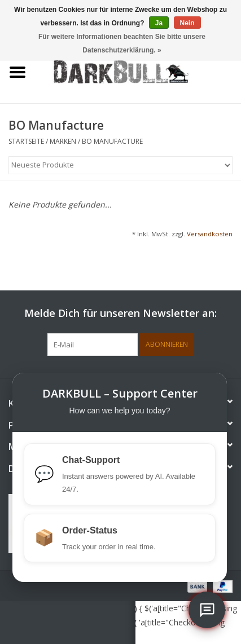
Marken (63, 141)
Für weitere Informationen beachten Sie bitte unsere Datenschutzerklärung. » (122, 43)
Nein (187, 23)
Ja (159, 23)
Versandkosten (210, 234)
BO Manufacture (112, 141)
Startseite (26, 141)
